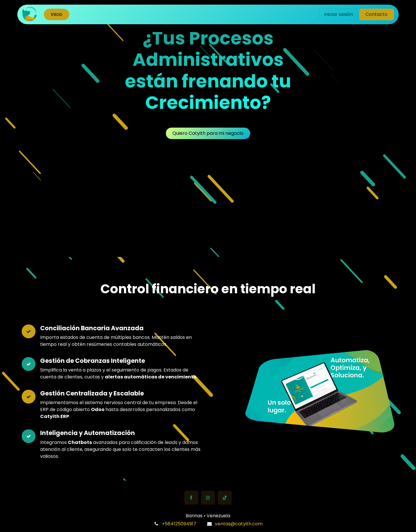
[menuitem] (57, 14)
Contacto (376, 14)
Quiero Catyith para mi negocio (208, 133)
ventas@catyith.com (239, 524)
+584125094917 (179, 524)
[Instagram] (208, 498)
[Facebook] (191, 498)
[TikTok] (225, 498)
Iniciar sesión (339, 14)
